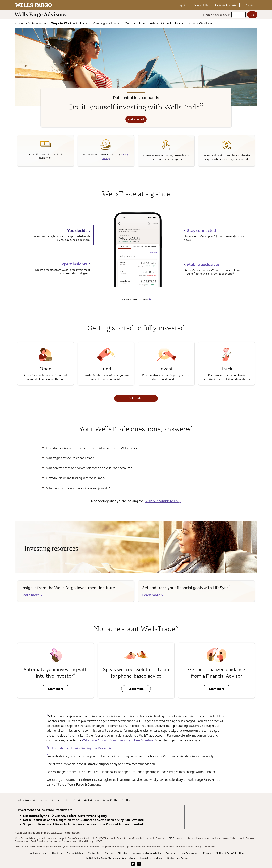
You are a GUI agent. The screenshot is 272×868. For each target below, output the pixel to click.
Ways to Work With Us (68, 23)
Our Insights (134, 23)
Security (170, 853)
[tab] (59, 235)
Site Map (123, 853)
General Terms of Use (151, 858)
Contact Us (201, 5)
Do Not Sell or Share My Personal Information (110, 858)
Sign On (183, 5)
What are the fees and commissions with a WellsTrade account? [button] (89, 468)
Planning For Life (105, 23)
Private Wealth (199, 23)
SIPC (171, 838)
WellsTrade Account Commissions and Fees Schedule (117, 740)
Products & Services (29, 23)
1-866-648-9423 (78, 800)
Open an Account (225, 5)
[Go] (252, 15)
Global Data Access (178, 858)
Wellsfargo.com (38, 853)
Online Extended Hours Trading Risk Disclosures (81, 748)
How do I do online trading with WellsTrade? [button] (76, 478)
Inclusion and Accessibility (147, 853)
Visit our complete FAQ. (163, 501)
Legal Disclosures (189, 853)
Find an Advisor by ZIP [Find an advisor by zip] (217, 15)
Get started (136, 119)
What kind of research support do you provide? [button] (78, 488)
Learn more (52, 690)
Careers (109, 853)
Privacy (207, 853)
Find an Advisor (75, 853)
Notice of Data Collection (230, 853)
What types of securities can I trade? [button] (71, 458)
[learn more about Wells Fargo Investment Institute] (76, 591)
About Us (57, 853)
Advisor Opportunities (165, 23)
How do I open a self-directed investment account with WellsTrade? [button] (92, 448)
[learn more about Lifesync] (196, 591)
